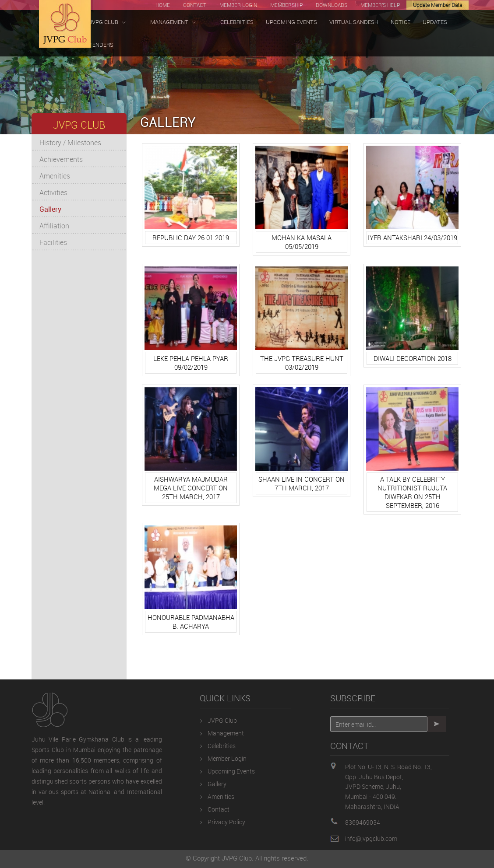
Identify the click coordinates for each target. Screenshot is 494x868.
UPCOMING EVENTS (291, 22)
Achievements (61, 159)
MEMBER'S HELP (380, 5)
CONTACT (195, 5)
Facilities (53, 242)
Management (226, 733)
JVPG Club (61, 110)
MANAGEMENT (173, 22)
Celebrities (222, 746)
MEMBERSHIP (286, 5)
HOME (163, 5)
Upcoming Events (231, 771)
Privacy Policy (226, 822)
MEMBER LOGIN (238, 5)
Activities (53, 192)
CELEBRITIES (237, 22)
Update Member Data (438, 5)
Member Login (227, 758)
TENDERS (101, 45)
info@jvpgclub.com (371, 838)
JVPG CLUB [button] (107, 22)
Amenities (55, 176)
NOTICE (400, 22)
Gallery (50, 209)
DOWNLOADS (332, 5)
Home (37, 110)
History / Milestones (70, 143)
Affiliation (54, 226)
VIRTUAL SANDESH (354, 22)
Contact (219, 809)
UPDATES (435, 22)
